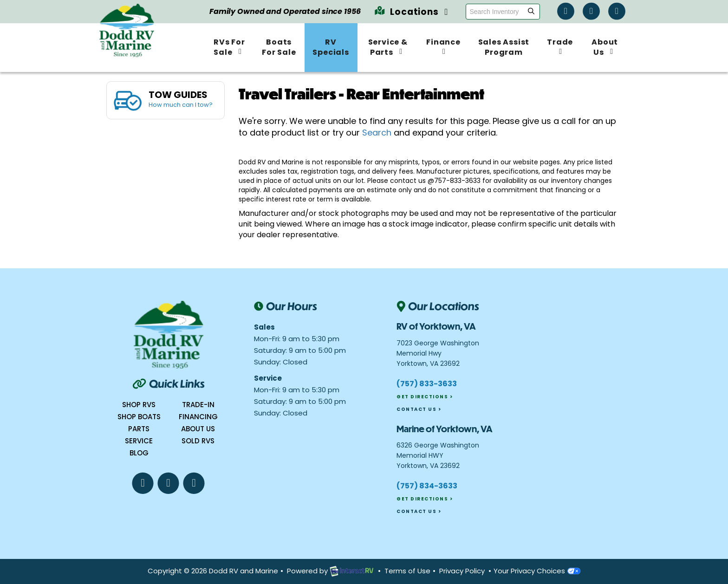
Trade (560, 46)
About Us (605, 47)
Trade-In (198, 405)
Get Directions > (425, 397)
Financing (198, 417)
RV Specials (331, 47)
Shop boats (139, 417)
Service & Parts (388, 47)
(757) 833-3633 (427, 384)
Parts (139, 429)
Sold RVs (198, 441)
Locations (412, 12)
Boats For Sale (279, 47)
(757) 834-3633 (427, 486)
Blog (139, 453)
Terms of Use (407, 571)
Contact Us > (419, 409)
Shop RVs (139, 405)
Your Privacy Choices (537, 571)
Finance (443, 46)
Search (377, 133)
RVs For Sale (229, 47)
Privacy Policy (462, 571)
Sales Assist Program (504, 47)
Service (139, 441)
